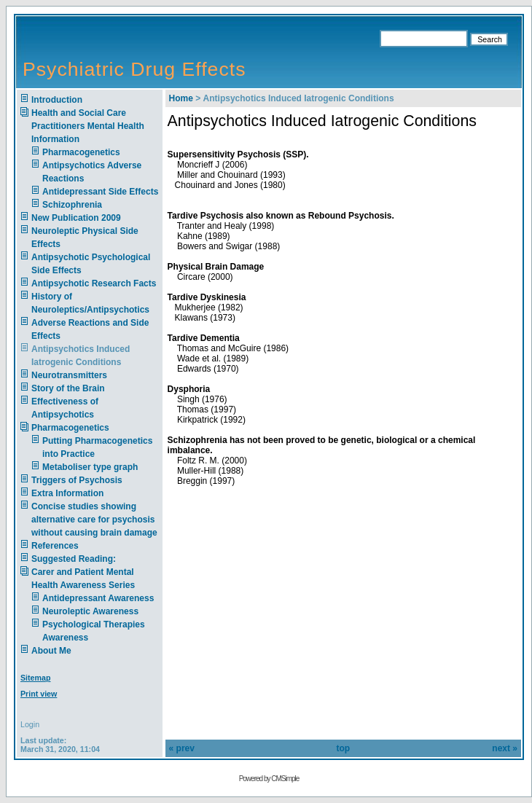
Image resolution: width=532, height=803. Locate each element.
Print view (39, 694)
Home (181, 98)
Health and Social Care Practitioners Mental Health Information (88, 126)
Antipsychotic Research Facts (94, 283)
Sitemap (35, 678)
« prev (182, 748)
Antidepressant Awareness (98, 598)
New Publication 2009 (76, 218)
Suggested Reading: (74, 559)
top (343, 748)
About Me (51, 651)
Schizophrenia (72, 205)
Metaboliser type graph (90, 467)
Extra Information (67, 493)
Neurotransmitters (69, 375)
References (55, 546)
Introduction (57, 100)
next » (505, 748)
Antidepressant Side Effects (100, 192)
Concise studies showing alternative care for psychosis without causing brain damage (94, 520)
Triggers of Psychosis (77, 480)
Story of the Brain (68, 388)
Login (30, 724)
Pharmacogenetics (81, 152)
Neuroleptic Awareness (90, 611)
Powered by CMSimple (269, 779)
